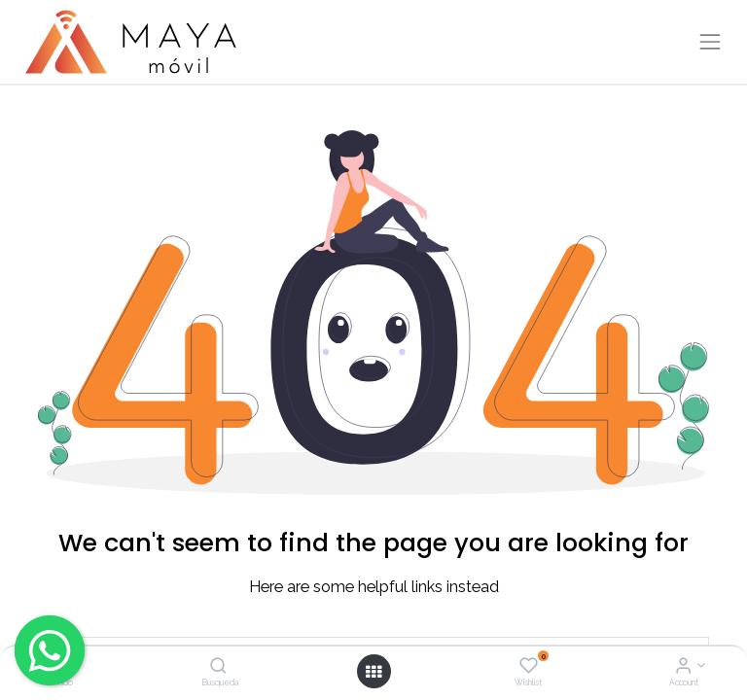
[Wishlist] (529, 667)
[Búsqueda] (218, 667)
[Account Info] (683, 667)
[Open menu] (373, 672)
